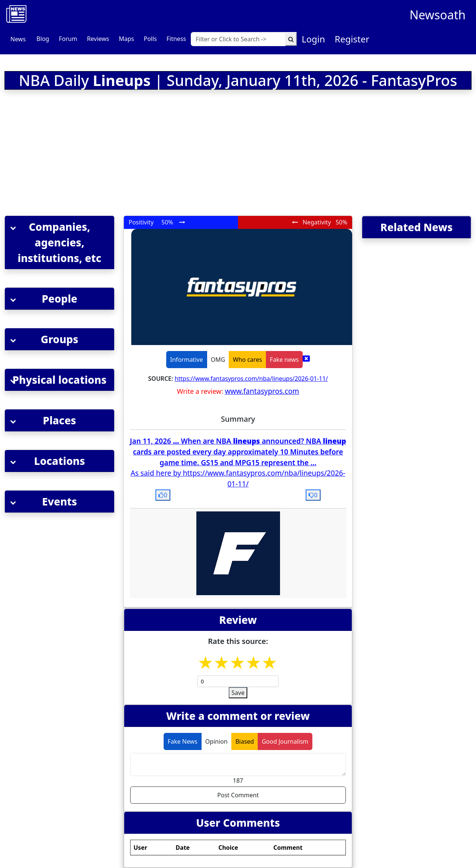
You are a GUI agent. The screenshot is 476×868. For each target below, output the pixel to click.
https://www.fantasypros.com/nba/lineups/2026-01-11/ (251, 379)
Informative (187, 360)
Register (352, 39)
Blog (43, 39)
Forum (68, 39)
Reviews (98, 39)
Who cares (247, 360)
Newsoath (438, 15)
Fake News (183, 741)
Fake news (284, 360)
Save (238, 693)
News (18, 39)
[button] (59, 242)
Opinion (216, 741)
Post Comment (238, 795)
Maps (126, 39)
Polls (150, 39)
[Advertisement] (159, 154)
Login (313, 39)
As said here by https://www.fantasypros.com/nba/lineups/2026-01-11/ (238, 478)
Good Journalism (285, 741)
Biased (245, 741)
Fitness (176, 39)
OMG (218, 360)
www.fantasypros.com (262, 391)
